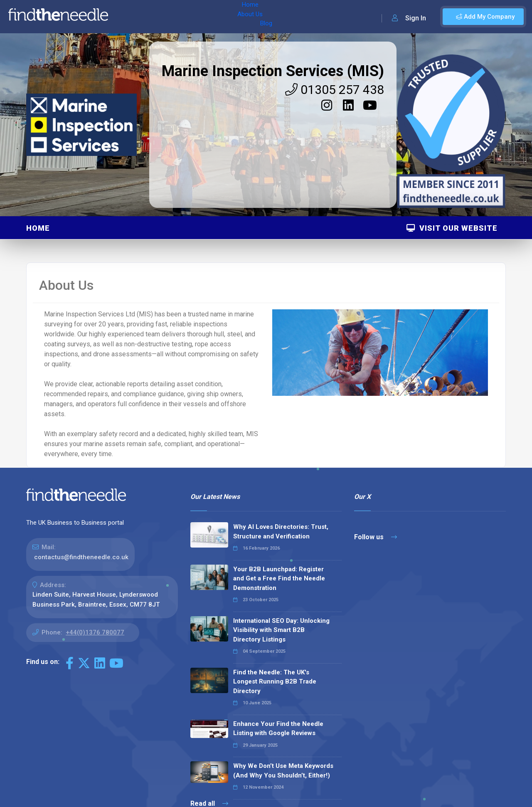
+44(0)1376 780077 (95, 632)
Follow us (376, 537)
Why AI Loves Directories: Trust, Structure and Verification (281, 532)
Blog (187, 17)
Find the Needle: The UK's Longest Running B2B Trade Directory (275, 682)
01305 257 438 (335, 90)
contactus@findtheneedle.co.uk (81, 557)
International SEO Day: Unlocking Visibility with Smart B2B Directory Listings (281, 630)
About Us (157, 17)
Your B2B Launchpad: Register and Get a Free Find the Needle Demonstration (279, 579)
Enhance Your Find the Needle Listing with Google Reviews (278, 729)
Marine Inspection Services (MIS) (273, 71)
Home (126, 17)
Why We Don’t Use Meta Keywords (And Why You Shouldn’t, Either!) (283, 771)
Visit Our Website (452, 228)
